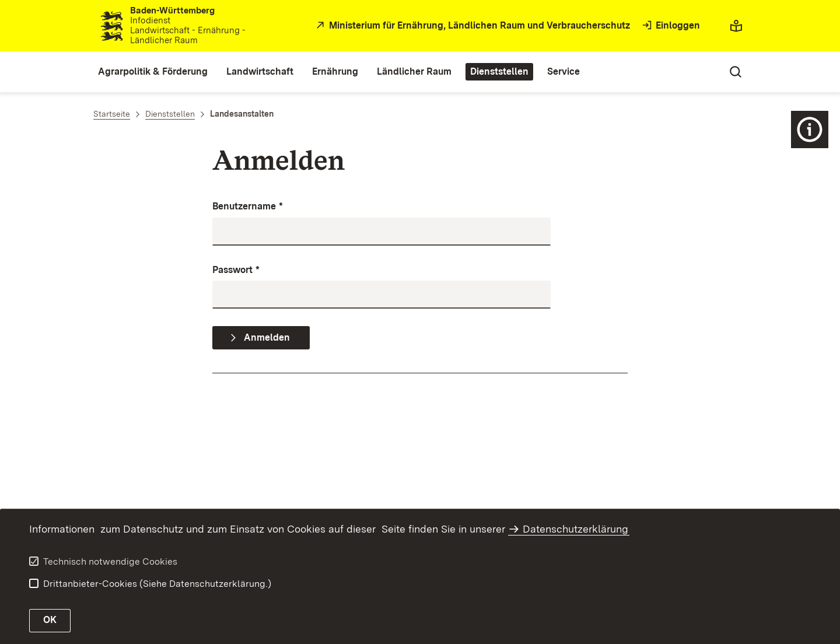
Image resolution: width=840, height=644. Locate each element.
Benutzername (248, 207)
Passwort (236, 270)
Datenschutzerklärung (575, 529)
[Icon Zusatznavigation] (810, 129)
